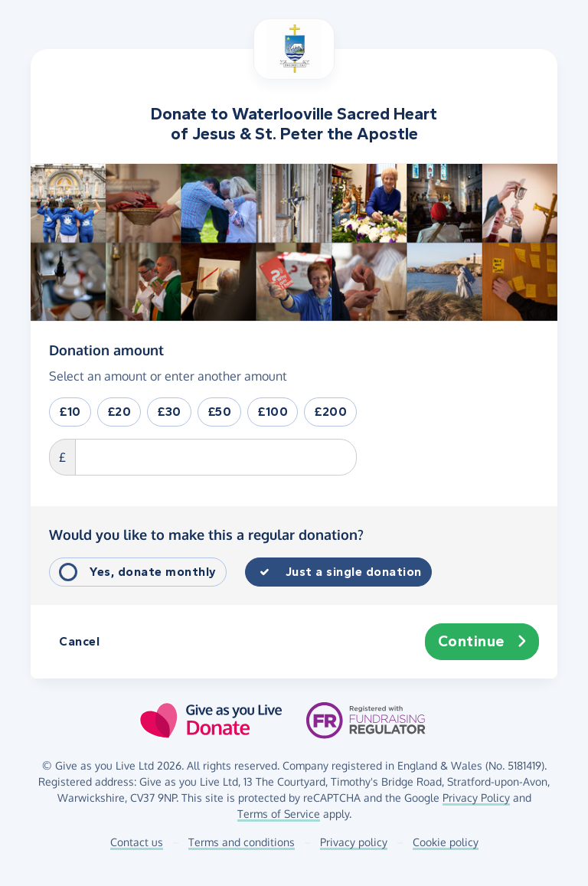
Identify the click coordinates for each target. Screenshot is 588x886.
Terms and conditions (242, 842)
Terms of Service (279, 814)
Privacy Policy (476, 798)
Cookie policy (446, 842)
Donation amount (106, 349)
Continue (482, 642)
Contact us (137, 842)
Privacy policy (354, 842)
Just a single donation (354, 572)
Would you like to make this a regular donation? (206, 535)
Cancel (79, 641)
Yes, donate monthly (153, 572)
